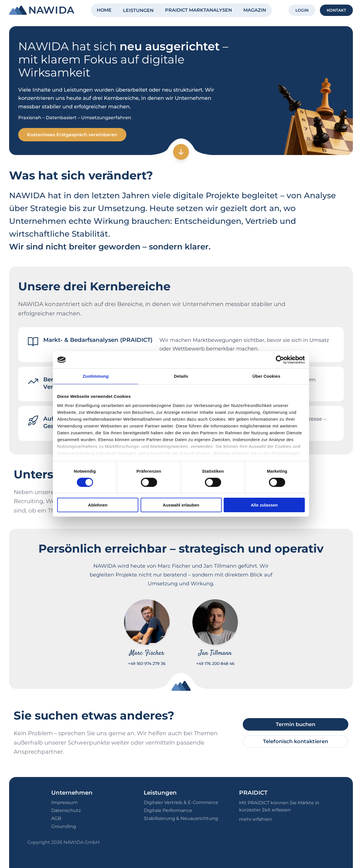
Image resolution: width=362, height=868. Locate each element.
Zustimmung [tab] (96, 376)
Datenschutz (66, 810)
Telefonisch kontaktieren (296, 741)
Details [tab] (181, 376)
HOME (104, 10)
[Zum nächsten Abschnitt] (181, 152)
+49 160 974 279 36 (147, 664)
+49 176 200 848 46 (215, 664)
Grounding (64, 826)
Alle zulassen (264, 505)
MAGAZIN (255, 10)
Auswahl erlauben (181, 505)
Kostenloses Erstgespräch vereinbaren (72, 135)
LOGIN (302, 10)
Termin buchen (296, 724)
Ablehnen (98, 505)
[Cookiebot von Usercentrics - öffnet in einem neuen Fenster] (280, 360)
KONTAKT (336, 10)
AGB (56, 818)
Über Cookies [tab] (266, 376)
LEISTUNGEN (138, 10)
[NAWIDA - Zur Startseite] (42, 10)
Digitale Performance (168, 810)
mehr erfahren (256, 819)
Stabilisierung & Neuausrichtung (181, 818)
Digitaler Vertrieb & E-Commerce (181, 802)
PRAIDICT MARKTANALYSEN (199, 10)
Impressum (64, 802)
